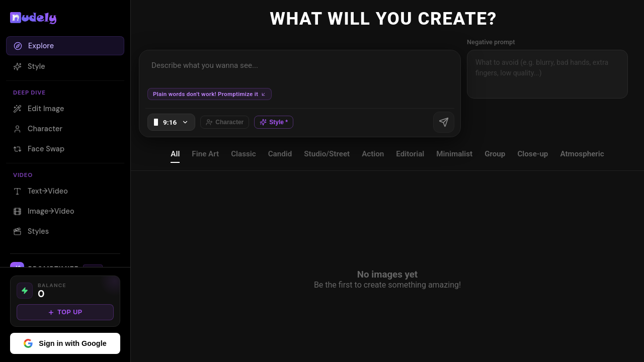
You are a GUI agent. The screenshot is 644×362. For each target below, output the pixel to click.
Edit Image (38, 109)
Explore (34, 46)
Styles (31, 231)
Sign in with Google (65, 343)
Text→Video (41, 191)
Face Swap (39, 149)
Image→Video (44, 211)
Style (29, 66)
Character (38, 129)
